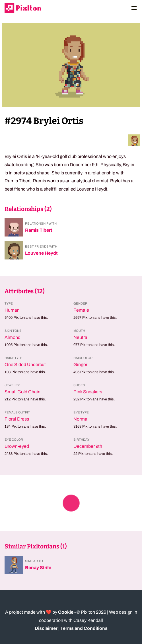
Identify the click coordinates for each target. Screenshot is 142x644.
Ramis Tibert (39, 230)
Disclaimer (46, 628)
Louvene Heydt (41, 253)
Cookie (66, 612)
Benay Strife (38, 568)
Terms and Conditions (84, 628)
